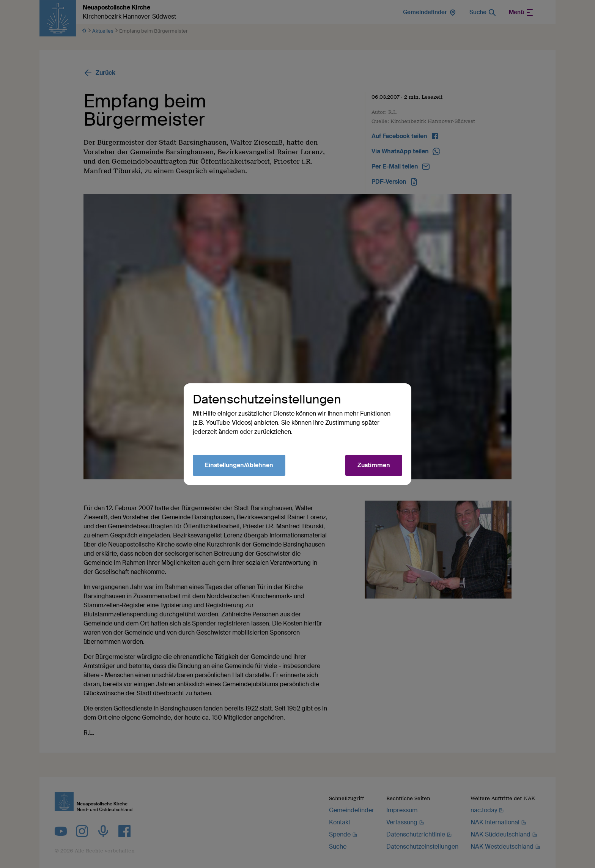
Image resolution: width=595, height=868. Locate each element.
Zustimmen (374, 465)
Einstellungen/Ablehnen (239, 465)
